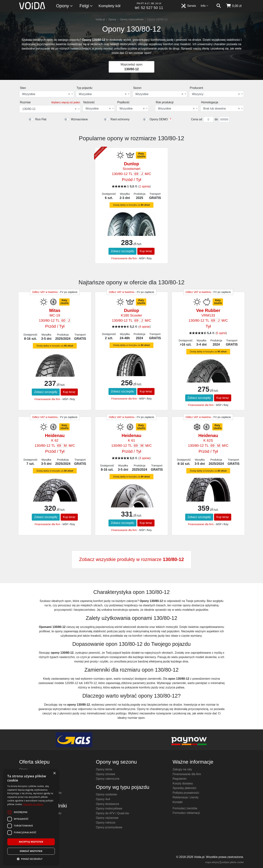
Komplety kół (109, 6)
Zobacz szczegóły (122, 251)
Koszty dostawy (183, 783)
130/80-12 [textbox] (49, 109)
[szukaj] (219, 6)
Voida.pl (100, 19)
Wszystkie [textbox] (46, 94)
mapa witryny (212, 862)
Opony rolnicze (106, 823)
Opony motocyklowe (132, 19)
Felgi (86, 6)
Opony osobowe (106, 794)
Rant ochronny (120, 119)
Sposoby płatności (184, 788)
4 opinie (144, 327)
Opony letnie (104, 769)
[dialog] (31, 817)
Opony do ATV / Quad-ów (112, 813)
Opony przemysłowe (109, 827)
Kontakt (178, 802)
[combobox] (47, 94)
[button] (31, 859)
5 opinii (221, 333)
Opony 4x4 (103, 799)
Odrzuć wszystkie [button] (31, 851)
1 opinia (144, 186)
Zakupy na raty (182, 769)
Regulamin (180, 779)
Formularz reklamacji (186, 813)
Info (205, 6)
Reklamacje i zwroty (186, 797)
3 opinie (144, 458)
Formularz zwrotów (185, 808)
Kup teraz (146, 251)
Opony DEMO (159, 119)
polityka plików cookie (233, 862)
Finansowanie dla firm (124, 258)
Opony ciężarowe (107, 818)
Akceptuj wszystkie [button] (31, 842)
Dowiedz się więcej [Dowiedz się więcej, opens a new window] (33, 804)
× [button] (54, 773)
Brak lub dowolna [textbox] (222, 109)
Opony (65, 6)
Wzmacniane (79, 119)
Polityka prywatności (186, 793)
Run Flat (41, 119)
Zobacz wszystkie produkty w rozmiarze (131, 559)
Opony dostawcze (107, 804)
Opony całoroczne (108, 779)
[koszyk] (234, 6)
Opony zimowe (106, 774)
